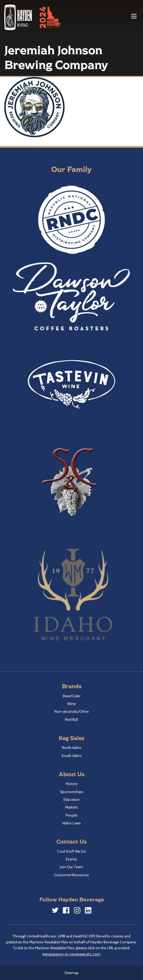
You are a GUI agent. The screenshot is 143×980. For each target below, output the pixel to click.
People (71, 815)
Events (71, 859)
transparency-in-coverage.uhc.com (71, 954)
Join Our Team (72, 867)
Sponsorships (72, 792)
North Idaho (72, 748)
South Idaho (71, 756)
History (71, 784)
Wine (71, 704)
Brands (72, 686)
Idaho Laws (72, 823)
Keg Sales (71, 738)
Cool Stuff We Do (72, 851)
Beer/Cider (72, 696)
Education (72, 799)
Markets (71, 807)
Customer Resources (71, 875)
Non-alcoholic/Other (72, 711)
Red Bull (71, 719)
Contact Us (71, 841)
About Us (71, 774)
